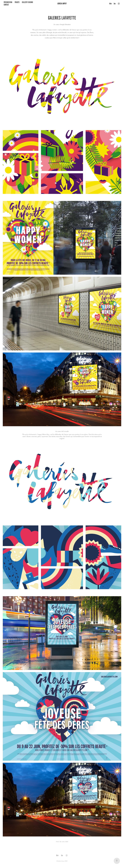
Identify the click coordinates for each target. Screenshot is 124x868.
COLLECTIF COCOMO (27, 2)
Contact (6, 5)
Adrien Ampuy (62, 4)
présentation (8, 2)
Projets (17, 2)
